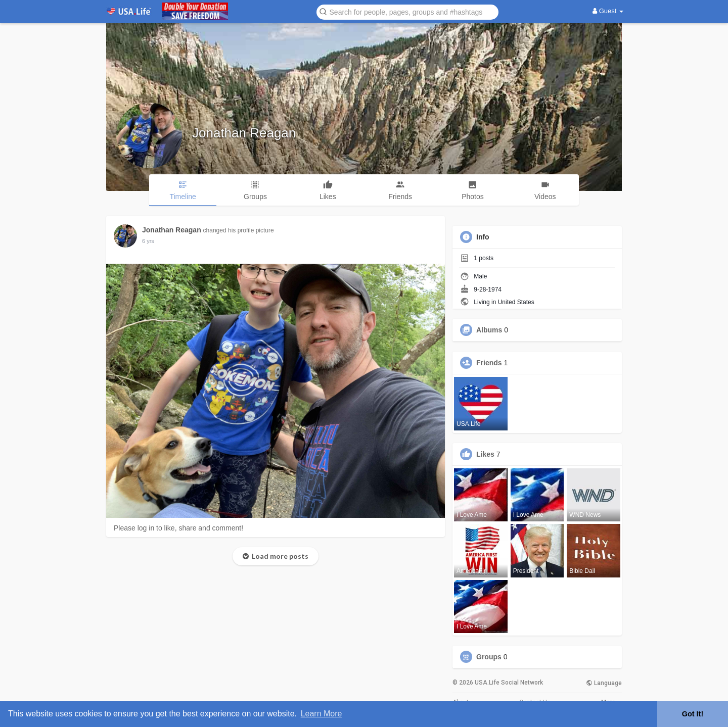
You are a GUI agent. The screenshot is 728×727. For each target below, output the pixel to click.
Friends (489, 363)
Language (604, 683)
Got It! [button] (693, 714)
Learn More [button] (322, 714)
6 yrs (148, 241)
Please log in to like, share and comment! (178, 528)
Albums (489, 330)
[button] (407, 11)
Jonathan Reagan (244, 133)
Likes (485, 454)
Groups (489, 657)
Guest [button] (608, 11)
